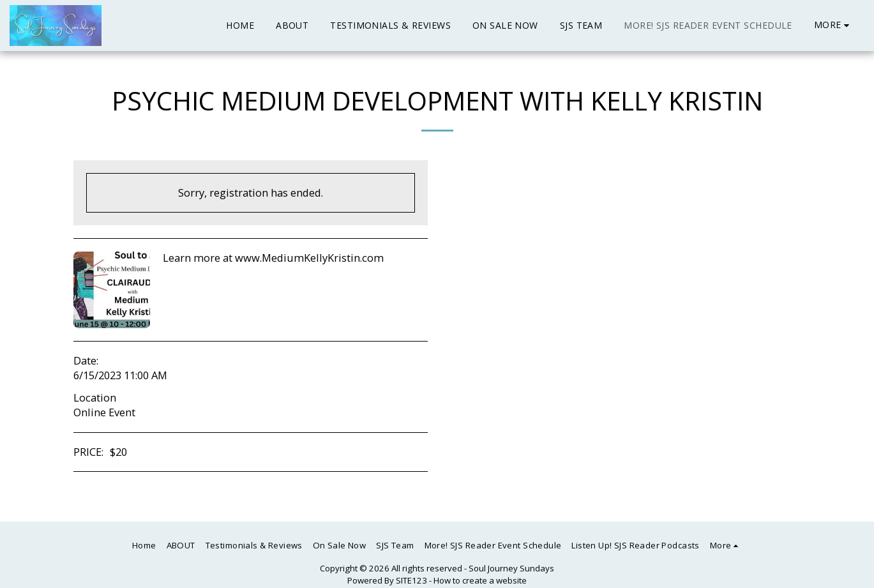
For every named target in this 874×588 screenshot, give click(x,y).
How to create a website (480, 580)
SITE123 (411, 580)
